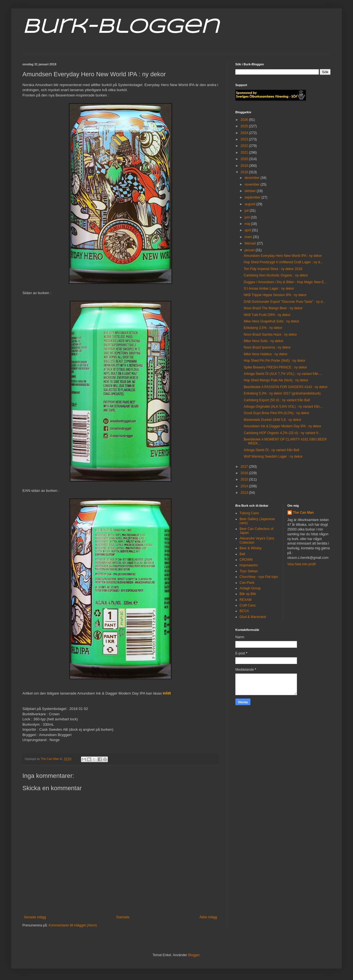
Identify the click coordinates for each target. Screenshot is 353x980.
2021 (245, 153)
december (253, 178)
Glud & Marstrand (253, 617)
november (253, 185)
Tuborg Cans (249, 513)
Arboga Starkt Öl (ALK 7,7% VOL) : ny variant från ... (283, 374)
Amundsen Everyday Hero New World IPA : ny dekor (283, 256)
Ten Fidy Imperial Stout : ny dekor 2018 (273, 269)
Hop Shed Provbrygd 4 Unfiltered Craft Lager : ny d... (283, 262)
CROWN (246, 560)
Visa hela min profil (302, 564)
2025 (245, 126)
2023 (245, 139)
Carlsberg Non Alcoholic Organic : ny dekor (276, 275)
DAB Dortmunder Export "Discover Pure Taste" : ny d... (285, 302)
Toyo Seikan (249, 571)
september (253, 197)
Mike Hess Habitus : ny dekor (266, 354)
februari (251, 243)
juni (248, 217)
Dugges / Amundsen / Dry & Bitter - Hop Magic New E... (285, 282)
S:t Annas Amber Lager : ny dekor (269, 289)
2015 (245, 479)
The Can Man (304, 513)
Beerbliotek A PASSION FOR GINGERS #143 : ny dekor (286, 387)
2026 (245, 120)
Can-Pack (247, 583)
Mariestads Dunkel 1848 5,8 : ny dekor (272, 420)
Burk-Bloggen (121, 27)
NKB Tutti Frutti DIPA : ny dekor (267, 315)
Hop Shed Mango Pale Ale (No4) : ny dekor (276, 380)
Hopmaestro (249, 565)
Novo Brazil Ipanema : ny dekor (267, 347)
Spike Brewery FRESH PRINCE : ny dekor (275, 367)
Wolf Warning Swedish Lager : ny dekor (273, 456)
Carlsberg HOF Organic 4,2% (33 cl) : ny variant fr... (282, 433)
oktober (251, 191)
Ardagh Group (250, 588)
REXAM (246, 600)
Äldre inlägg (208, 917)
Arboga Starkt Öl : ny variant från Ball (271, 450)
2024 (245, 133)
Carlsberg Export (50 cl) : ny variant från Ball (277, 400)
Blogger (194, 955)
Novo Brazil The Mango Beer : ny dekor (273, 308)
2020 (245, 159)
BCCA (244, 611)
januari (250, 250)
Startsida (123, 917)
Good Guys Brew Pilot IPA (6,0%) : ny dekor (277, 413)
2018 (245, 172)
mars (249, 237)
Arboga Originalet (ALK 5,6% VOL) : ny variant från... (283, 407)
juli (247, 211)
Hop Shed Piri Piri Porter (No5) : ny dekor (275, 361)
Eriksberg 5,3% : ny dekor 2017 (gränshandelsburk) (282, 393)
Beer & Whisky (251, 548)
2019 (245, 166)
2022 (245, 146)
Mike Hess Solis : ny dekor (263, 341)
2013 (245, 493)
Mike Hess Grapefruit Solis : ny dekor (271, 321)
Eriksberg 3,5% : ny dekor (263, 328)
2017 (245, 467)
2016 (245, 473)
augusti (250, 204)
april (248, 230)
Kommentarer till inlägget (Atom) (73, 925)
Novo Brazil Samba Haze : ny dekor (270, 335)
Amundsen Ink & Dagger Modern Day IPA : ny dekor (283, 426)
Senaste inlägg (35, 917)
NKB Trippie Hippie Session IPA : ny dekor (275, 295)
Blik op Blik (248, 594)
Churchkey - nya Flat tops (259, 577)
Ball (242, 554)
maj (248, 224)
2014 (245, 486)
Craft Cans (248, 605)
